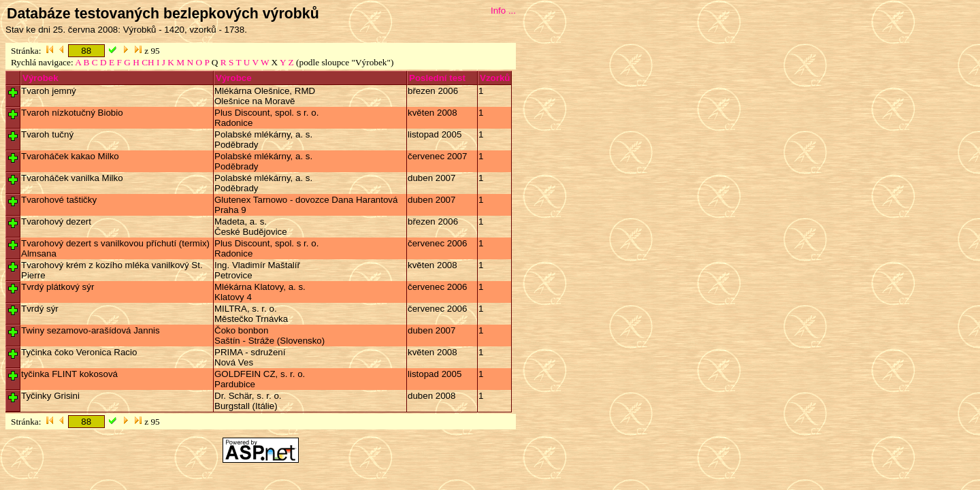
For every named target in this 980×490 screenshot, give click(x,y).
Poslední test (437, 78)
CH (148, 62)
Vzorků (495, 78)
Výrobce (234, 78)
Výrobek (40, 78)
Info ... (503, 11)
